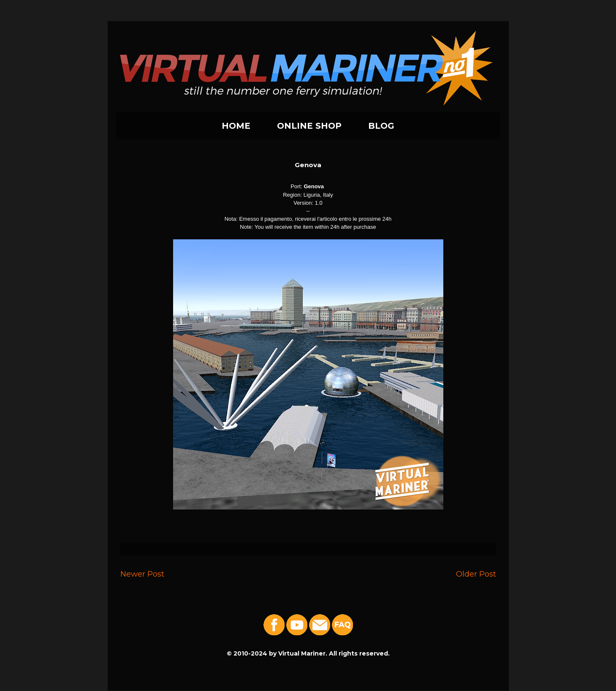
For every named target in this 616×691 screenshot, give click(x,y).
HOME (236, 126)
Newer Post (142, 574)
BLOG (381, 126)
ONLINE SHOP (309, 126)
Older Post (476, 574)
